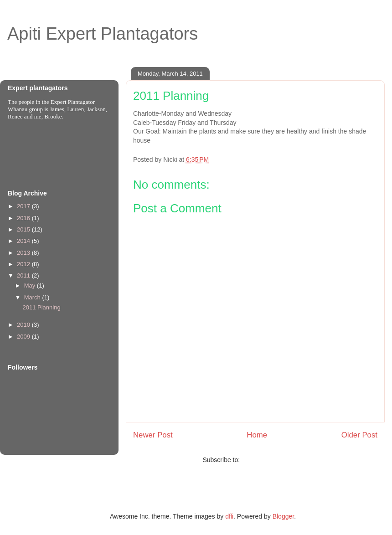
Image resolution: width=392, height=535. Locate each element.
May (31, 286)
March (33, 297)
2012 (24, 264)
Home (257, 435)
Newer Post (153, 435)
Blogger (283, 516)
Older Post (359, 435)
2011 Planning (41, 307)
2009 (24, 337)
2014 (24, 241)
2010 (24, 325)
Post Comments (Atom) (275, 460)
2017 (24, 206)
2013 (24, 253)
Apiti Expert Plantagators (103, 34)
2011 (24, 275)
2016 (24, 218)
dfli (229, 516)
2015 (24, 229)
